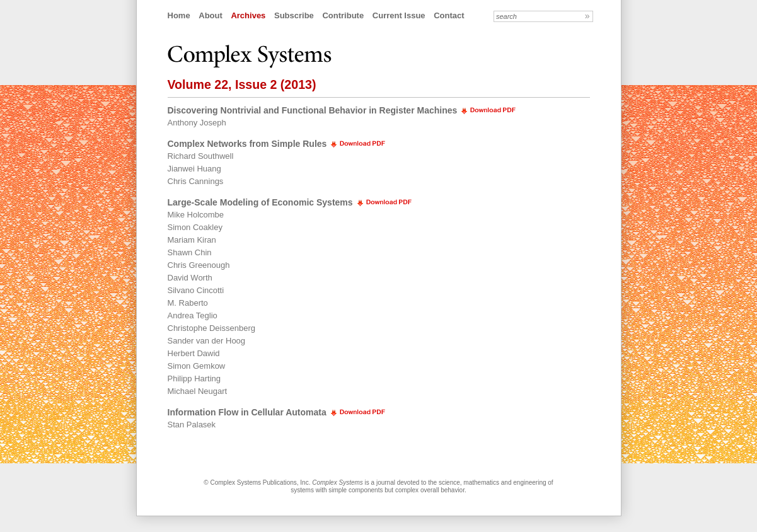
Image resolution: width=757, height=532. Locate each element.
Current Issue (399, 15)
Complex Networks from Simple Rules (247, 144)
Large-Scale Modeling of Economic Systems (260, 202)
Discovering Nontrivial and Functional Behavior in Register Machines (313, 110)
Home (179, 15)
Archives (248, 15)
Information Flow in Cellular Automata (247, 412)
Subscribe (294, 15)
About (211, 15)
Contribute (343, 15)
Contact (449, 15)
